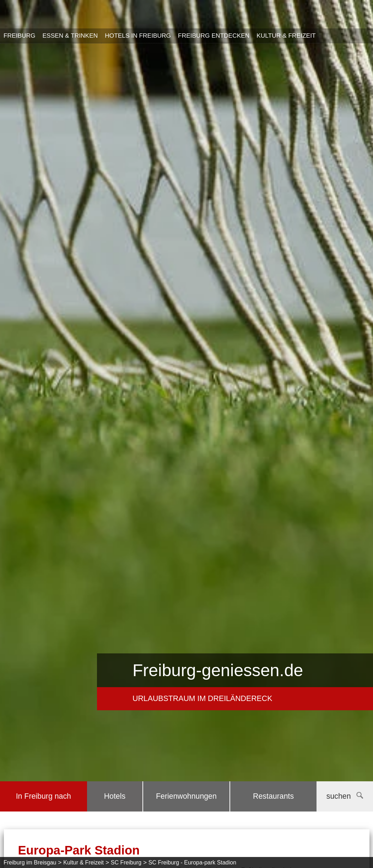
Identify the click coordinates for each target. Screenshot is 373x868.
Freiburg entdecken (214, 36)
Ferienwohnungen (186, 796)
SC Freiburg (126, 862)
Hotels (115, 796)
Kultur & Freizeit (286, 36)
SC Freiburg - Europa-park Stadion (192, 862)
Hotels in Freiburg (138, 36)
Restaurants (273, 796)
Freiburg (20, 36)
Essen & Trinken (70, 36)
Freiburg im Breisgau (30, 862)
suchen (345, 796)
